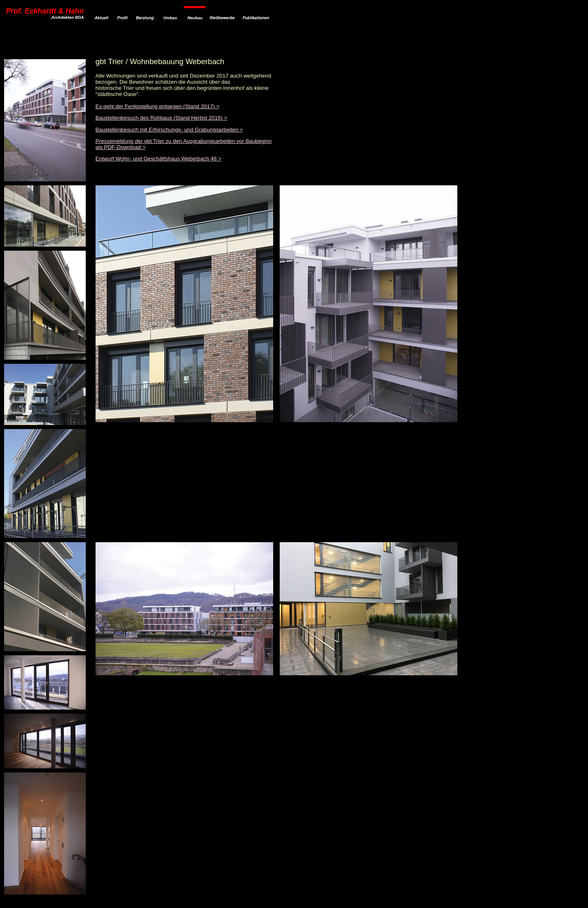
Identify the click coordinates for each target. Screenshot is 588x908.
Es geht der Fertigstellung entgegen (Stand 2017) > (157, 106)
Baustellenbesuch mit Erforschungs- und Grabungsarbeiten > (169, 130)
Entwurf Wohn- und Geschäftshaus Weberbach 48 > (158, 159)
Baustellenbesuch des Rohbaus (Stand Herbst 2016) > (161, 118)
